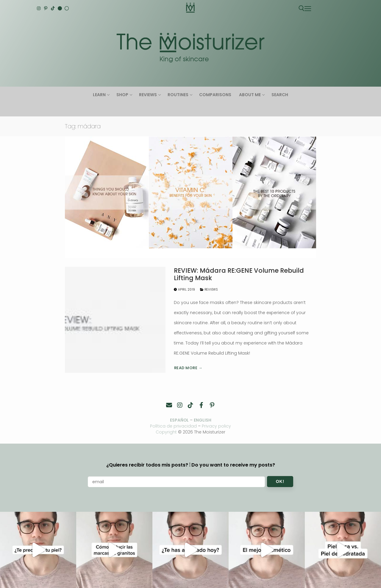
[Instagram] (39, 8)
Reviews (209, 290)
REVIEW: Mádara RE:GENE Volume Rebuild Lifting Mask (239, 274)
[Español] (67, 8)
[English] (60, 8)
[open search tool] (302, 8)
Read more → (188, 368)
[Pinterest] (46, 8)
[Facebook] (201, 405)
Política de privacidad (174, 426)
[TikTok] (53, 8)
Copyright (166, 432)
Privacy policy (217, 426)
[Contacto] (169, 405)
